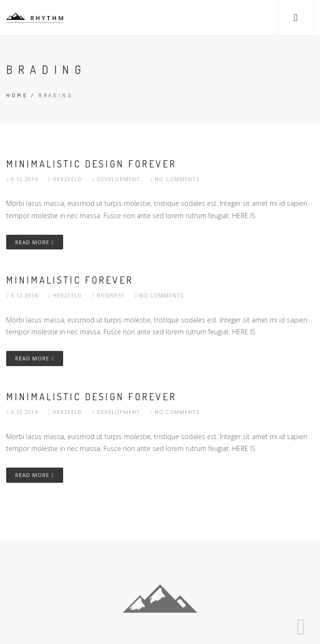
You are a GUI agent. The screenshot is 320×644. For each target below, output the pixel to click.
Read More (34, 242)
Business (111, 295)
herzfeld (66, 179)
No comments (175, 179)
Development (118, 179)
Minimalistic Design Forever (91, 164)
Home (17, 95)
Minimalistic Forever (70, 280)
